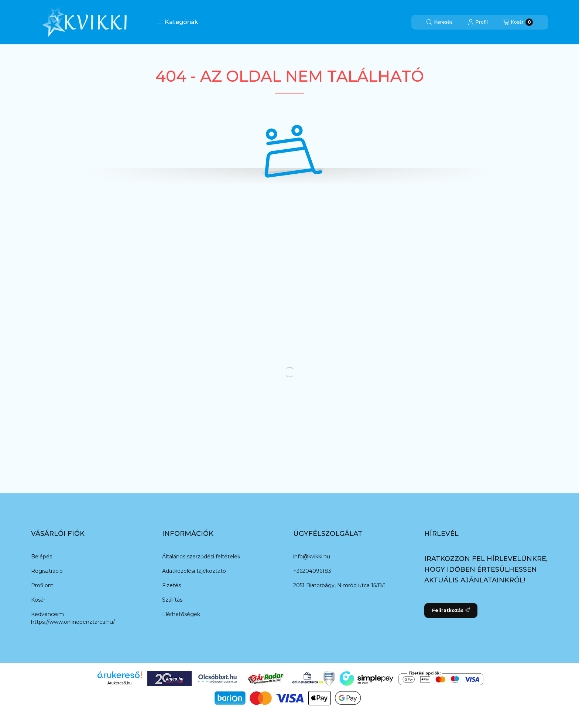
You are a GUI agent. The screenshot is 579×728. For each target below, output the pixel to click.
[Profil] (478, 22)
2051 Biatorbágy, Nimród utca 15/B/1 (340, 585)
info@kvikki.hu (312, 557)
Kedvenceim (47, 614)
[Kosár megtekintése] (518, 22)
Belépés (42, 557)
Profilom (42, 585)
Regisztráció (47, 571)
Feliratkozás (451, 610)
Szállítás (172, 600)
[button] (178, 22)
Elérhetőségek (181, 614)
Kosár (38, 600)
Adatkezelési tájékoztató (194, 571)
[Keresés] (439, 22)
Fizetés (172, 585)
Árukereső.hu (119, 683)
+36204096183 (312, 571)
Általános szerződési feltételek (201, 557)
